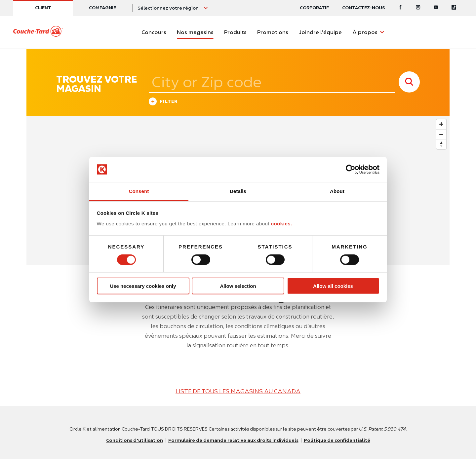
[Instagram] (418, 8)
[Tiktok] (454, 8)
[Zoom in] (441, 124)
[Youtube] (436, 8)
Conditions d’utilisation (135, 440)
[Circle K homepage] (38, 32)
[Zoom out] (441, 134)
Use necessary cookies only (143, 286)
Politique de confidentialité (337, 440)
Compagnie (102, 8)
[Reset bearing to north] (441, 144)
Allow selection (238, 286)
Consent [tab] (139, 191)
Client (43, 8)
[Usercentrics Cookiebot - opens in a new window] (351, 170)
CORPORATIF (314, 8)
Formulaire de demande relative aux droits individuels (233, 440)
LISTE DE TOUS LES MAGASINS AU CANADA (238, 391)
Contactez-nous (363, 8)
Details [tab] (238, 191)
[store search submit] (409, 82)
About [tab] (337, 191)
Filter (163, 102)
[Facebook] (400, 8)
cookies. (282, 224)
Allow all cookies (333, 286)
